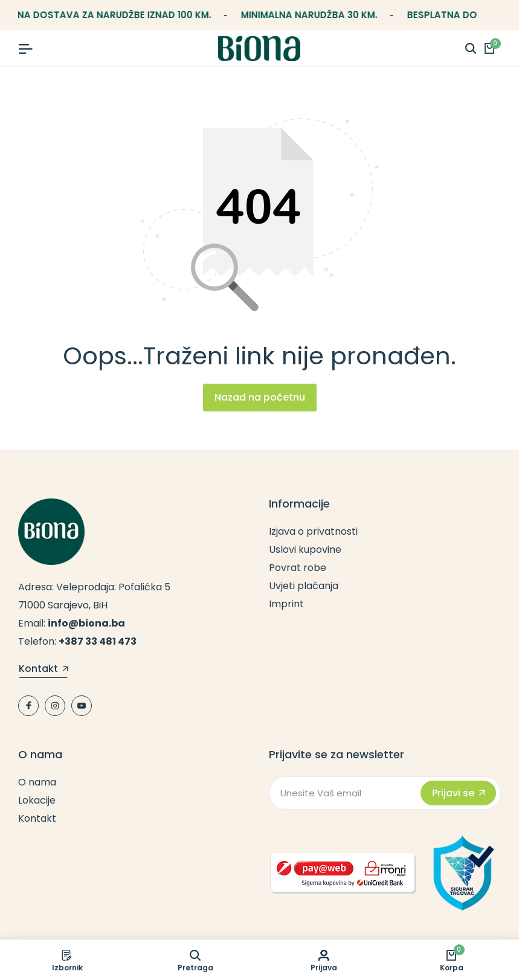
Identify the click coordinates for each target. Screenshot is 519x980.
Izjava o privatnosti (313, 531)
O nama (37, 782)
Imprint (286, 604)
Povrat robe (298, 568)
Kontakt (43, 669)
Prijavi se (458, 793)
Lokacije (37, 800)
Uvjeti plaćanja (304, 586)
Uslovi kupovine (305, 550)
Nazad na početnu (260, 397)
